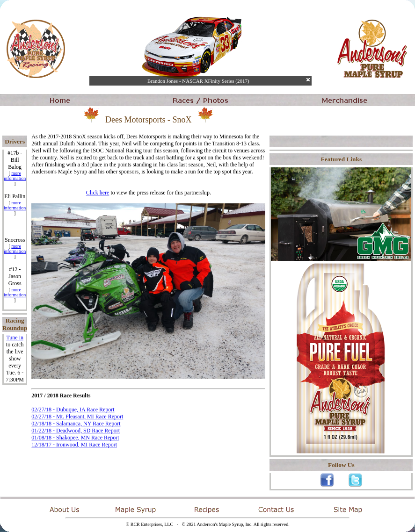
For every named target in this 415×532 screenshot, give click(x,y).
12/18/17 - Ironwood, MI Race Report (74, 445)
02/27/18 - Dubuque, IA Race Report (73, 410)
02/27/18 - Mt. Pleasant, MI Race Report (77, 417)
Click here (98, 193)
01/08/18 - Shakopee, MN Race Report (75, 438)
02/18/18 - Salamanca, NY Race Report (76, 424)
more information (15, 176)
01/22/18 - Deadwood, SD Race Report (76, 431)
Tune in (15, 338)
